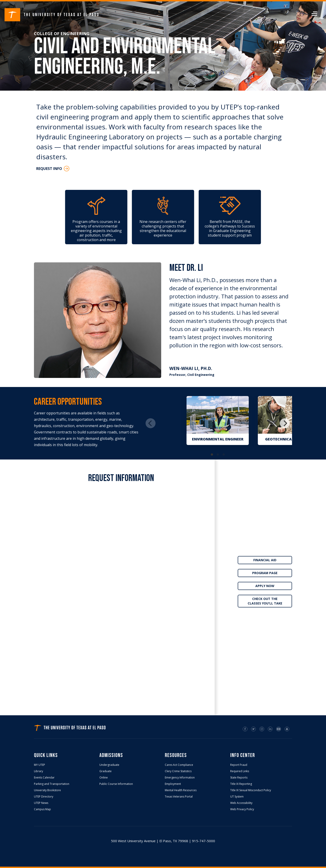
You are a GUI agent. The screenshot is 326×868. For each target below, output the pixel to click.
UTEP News (41, 803)
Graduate (105, 771)
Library (38, 771)
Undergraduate (109, 765)
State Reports (239, 778)
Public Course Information (116, 784)
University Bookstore (47, 790)
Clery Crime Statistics (178, 771)
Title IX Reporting (241, 784)
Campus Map (42, 809)
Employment (173, 784)
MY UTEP (40, 765)
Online (104, 778)
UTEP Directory (44, 797)
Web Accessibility (241, 803)
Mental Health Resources (181, 790)
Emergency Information (180, 778)
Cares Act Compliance (179, 765)
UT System (237, 797)
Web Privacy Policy (242, 809)
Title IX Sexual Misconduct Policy (251, 790)
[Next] (285, 423)
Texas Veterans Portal (179, 797)
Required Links (240, 771)
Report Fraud (239, 765)
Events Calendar (44, 778)
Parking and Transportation (52, 784)
